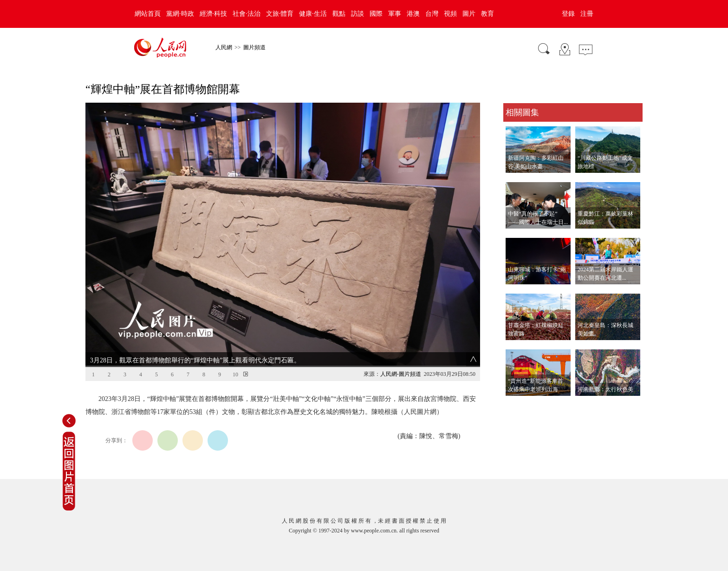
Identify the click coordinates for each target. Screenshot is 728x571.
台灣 (432, 14)
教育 (487, 14)
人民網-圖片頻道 (401, 374)
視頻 (450, 14)
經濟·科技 (214, 14)
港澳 (413, 14)
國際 (376, 14)
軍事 (395, 14)
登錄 (568, 14)
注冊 (587, 14)
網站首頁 (148, 14)
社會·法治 (247, 14)
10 (235, 374)
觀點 (339, 14)
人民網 (224, 47)
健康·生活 (313, 14)
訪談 (357, 14)
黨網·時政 (180, 14)
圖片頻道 (254, 47)
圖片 (469, 14)
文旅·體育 (280, 14)
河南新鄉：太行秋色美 (605, 389)
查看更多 (516, 405)
